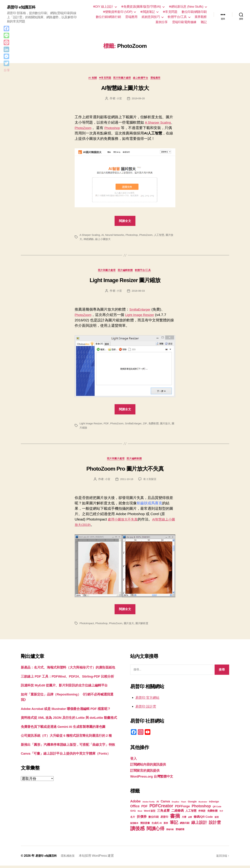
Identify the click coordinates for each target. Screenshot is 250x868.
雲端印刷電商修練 (184, 22)
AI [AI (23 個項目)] (158, 804)
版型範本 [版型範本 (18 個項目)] (134, 826)
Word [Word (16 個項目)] (140, 813)
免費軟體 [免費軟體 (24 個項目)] (212, 813)
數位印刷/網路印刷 (194, 12)
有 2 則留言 (150, 482)
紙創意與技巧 (151, 17)
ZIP (147, 425)
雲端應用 (131, 17)
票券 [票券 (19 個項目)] (166, 826)
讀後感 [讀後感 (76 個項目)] (137, 831)
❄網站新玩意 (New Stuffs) (186, 7)
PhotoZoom (100, 129)
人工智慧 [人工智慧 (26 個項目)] (191, 813)
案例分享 (162, 22)
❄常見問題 (170, 12)
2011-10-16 (126, 482)
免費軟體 (156, 425)
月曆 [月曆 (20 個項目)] (184, 819)
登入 (134, 761)
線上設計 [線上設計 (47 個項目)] (199, 825)
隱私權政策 (71, 858)
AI (104, 236)
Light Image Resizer (143, 316)
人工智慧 (163, 236)
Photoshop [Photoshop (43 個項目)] (201, 808)
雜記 (204, 22)
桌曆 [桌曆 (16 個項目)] (190, 819)
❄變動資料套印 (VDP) (118, 12)
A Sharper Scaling (90, 236)
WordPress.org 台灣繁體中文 (154, 779)
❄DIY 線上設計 (103, 7)
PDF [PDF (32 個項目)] (144, 809)
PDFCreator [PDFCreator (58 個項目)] (161, 808)
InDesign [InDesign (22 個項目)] (214, 804)
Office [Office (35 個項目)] (135, 809)
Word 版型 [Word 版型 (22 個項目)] (150, 813)
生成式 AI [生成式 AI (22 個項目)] (157, 825)
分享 (7, 70)
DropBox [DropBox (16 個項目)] (175, 804)
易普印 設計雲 (147, 709)
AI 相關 (89, 79)
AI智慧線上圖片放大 (125, 89)
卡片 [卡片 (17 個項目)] (221, 813)
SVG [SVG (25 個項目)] (133, 813)
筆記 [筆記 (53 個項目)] (174, 825)
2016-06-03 (138, 292)
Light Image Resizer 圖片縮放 (125, 282)
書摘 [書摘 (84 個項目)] (175, 818)
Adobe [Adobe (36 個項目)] (135, 804)
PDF (107, 425)
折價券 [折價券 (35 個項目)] (142, 819)
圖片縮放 (85, 429)
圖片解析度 (145, 626)
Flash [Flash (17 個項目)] (184, 804)
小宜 (119, 99)
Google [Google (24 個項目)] (192, 804)
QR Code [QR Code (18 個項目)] (217, 809)
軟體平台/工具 (177, 17)
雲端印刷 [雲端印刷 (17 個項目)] (170, 832)
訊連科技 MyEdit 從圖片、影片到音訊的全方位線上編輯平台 (69, 699)
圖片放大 (168, 425)
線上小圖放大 (107, 240)
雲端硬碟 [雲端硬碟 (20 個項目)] (180, 832)
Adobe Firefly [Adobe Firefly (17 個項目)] (149, 804)
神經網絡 (92, 240)
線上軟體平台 (144, 79)
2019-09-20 (138, 99)
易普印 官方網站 (149, 700)
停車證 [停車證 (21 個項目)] (202, 813)
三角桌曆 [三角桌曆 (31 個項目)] (163, 813)
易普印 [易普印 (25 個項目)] (164, 819)
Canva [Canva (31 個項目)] (165, 804)
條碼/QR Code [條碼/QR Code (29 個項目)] (203, 819)
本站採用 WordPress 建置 (101, 858)
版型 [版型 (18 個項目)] (217, 819)
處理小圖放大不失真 (124, 522)
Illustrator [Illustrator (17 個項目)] (203, 804)
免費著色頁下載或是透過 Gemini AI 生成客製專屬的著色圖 (68, 751)
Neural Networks (116, 236)
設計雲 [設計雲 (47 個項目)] (215, 825)
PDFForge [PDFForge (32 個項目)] (182, 809)
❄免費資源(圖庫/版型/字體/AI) (141, 7)
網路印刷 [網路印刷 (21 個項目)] (185, 825)
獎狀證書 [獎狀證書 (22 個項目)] (145, 825)
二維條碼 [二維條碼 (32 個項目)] (178, 813)
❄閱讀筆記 (147, 12)
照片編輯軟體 (126, 272)
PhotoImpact (87, 626)
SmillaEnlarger (141, 311)
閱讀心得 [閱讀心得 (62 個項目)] (155, 831)
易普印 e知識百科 (22, 7)
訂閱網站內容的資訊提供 (150, 767)
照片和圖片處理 (123, 79)
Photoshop (131, 129)
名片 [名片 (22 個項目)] (133, 819)
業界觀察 (201, 17)
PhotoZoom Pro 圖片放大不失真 (125, 471)
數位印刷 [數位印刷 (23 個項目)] (154, 819)
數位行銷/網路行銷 (108, 17)
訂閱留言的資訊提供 (146, 773)
